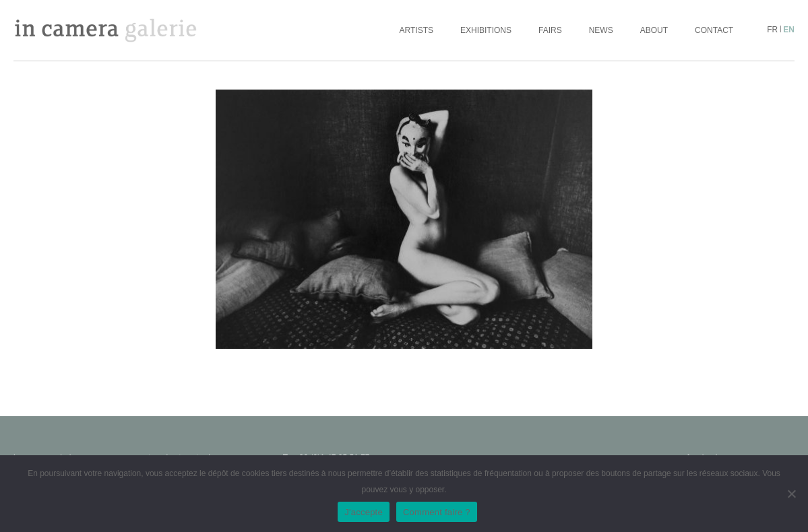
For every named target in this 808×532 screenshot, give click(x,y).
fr (772, 30)
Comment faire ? (437, 512)
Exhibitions (486, 30)
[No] (791, 494)
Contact (714, 30)
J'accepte (364, 512)
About (654, 30)
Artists (416, 30)
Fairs (550, 30)
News (601, 30)
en (789, 30)
